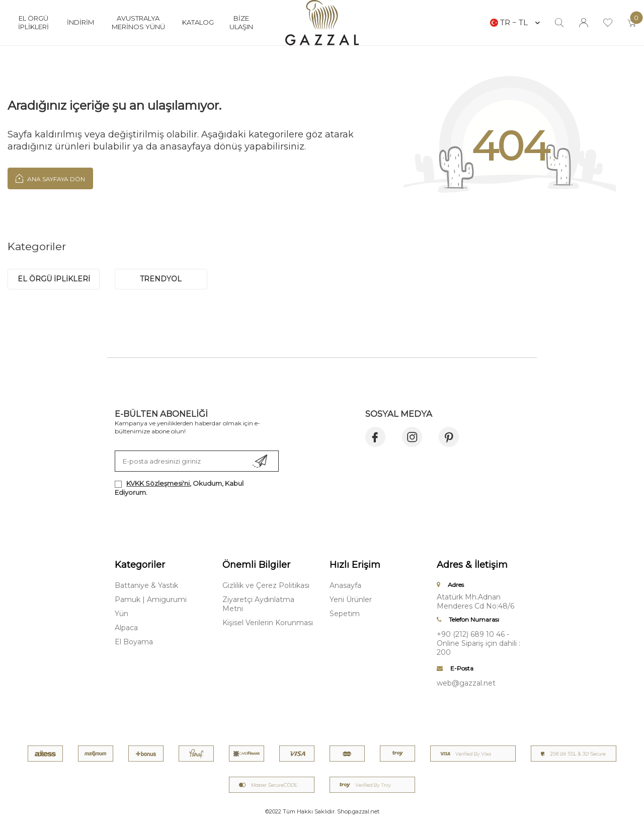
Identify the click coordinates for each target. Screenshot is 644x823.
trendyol (161, 279)
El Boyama (134, 642)
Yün (122, 614)
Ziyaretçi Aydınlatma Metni (258, 604)
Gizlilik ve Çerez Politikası (266, 585)
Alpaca (126, 628)
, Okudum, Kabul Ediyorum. (179, 488)
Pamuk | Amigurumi (151, 600)
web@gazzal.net (466, 683)
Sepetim (345, 614)
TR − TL (515, 22)
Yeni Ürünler (351, 600)
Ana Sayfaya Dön (50, 178)
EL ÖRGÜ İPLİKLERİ (54, 279)
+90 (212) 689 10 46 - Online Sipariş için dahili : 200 (478, 643)
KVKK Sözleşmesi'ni (158, 483)
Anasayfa (345, 585)
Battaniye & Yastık (146, 585)
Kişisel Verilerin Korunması (268, 623)
